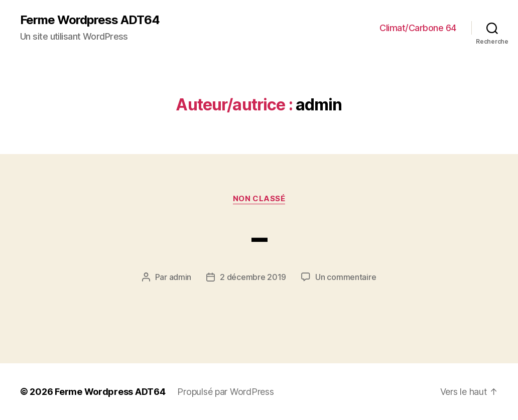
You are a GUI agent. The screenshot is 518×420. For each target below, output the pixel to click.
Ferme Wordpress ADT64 (90, 20)
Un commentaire (346, 277)
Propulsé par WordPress (225, 392)
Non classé (259, 199)
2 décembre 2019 (253, 277)
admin (180, 277)
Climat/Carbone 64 (418, 28)
